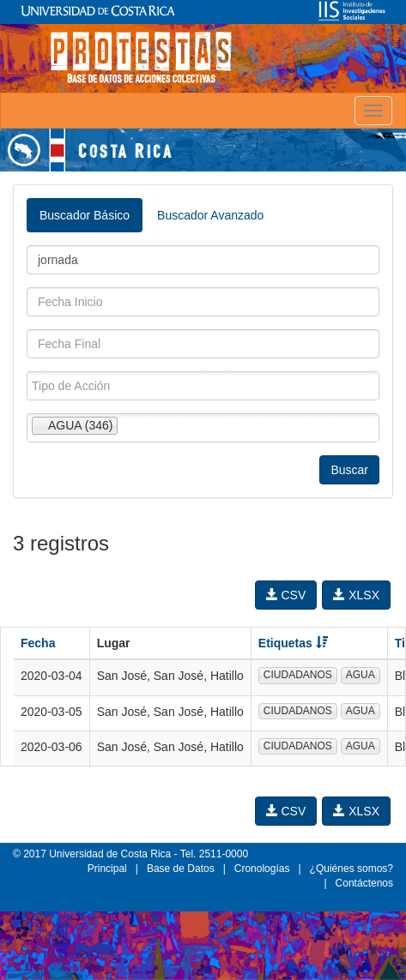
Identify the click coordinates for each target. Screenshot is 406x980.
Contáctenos (364, 883)
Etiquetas (293, 643)
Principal (107, 869)
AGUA (361, 675)
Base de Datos (181, 869)
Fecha (38, 643)
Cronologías (262, 869)
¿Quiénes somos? (351, 869)
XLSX (356, 595)
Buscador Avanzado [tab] (210, 215)
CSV (286, 595)
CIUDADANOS (298, 675)
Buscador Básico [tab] (85, 215)
